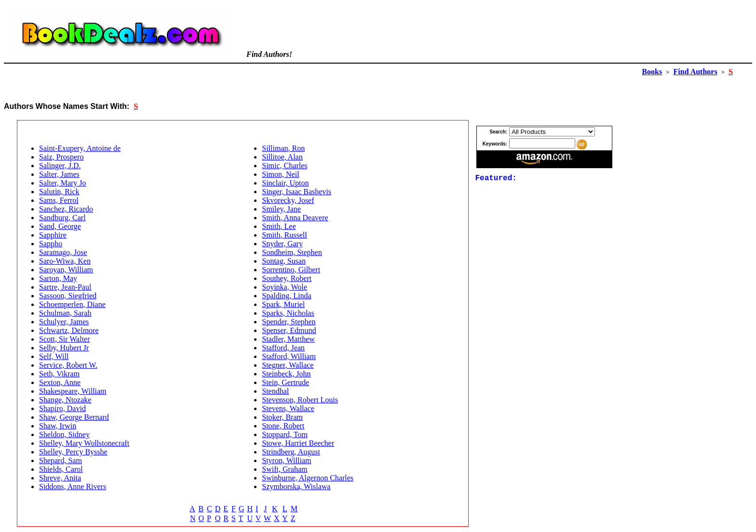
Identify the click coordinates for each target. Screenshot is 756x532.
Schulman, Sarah (65, 313)
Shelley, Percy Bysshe (73, 452)
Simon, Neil (280, 174)
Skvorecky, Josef (288, 200)
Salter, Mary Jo (63, 183)
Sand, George (60, 226)
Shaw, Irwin (58, 426)
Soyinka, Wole (284, 287)
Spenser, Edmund (289, 330)
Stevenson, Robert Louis (300, 400)
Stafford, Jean (283, 348)
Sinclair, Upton (285, 183)
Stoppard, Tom (285, 434)
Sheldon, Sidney (64, 434)
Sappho (51, 244)
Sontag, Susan (284, 261)
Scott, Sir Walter (65, 339)
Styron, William (286, 460)
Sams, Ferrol (59, 200)
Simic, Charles (284, 166)
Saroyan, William (66, 270)
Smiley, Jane (281, 209)
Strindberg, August (291, 452)
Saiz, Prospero (61, 157)
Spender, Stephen (289, 322)
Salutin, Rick (59, 192)
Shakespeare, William (73, 391)
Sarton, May (58, 278)
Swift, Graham (284, 469)
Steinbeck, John (286, 374)
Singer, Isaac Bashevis (297, 192)
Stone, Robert (283, 426)
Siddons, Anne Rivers (73, 486)
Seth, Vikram (59, 374)
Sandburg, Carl (62, 218)
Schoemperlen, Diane (72, 304)
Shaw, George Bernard (74, 417)
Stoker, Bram (282, 417)
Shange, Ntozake (65, 400)
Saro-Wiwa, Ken (65, 261)
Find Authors (695, 72)
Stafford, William (289, 356)
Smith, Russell (284, 235)
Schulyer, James (64, 322)
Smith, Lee (279, 226)
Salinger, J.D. (60, 166)
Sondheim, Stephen (292, 252)
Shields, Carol (61, 469)
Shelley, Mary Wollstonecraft (84, 443)
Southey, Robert (287, 278)
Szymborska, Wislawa (296, 486)
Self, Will (54, 356)
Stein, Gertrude (285, 382)
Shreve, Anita (60, 478)
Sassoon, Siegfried (68, 296)
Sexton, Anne (60, 382)
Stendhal (275, 391)
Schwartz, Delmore (69, 330)
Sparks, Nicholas (288, 313)
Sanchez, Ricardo (66, 209)
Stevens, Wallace (288, 408)
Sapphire (53, 235)
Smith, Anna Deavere (295, 218)
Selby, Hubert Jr (64, 348)
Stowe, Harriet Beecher (298, 443)
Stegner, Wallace (288, 365)
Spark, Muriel (283, 304)
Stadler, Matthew (288, 339)
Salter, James (59, 174)
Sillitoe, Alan (282, 157)
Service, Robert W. (68, 365)
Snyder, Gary (282, 244)
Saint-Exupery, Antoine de (80, 148)
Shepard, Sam (61, 460)
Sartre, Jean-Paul (65, 287)
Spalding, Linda (286, 296)
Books (652, 72)
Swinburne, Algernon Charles (308, 478)
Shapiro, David (62, 408)
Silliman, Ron (283, 148)
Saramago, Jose (63, 252)
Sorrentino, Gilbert (291, 270)
